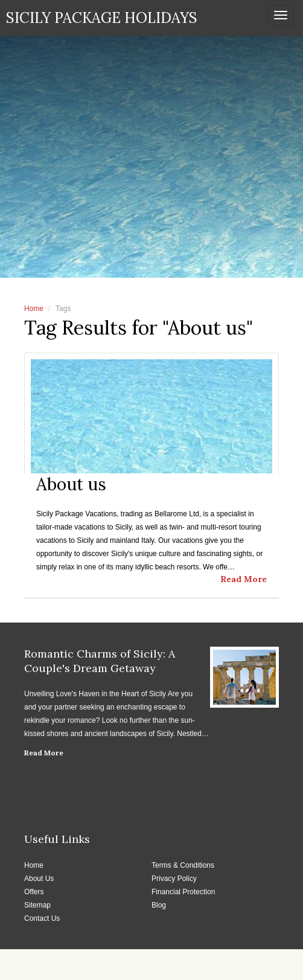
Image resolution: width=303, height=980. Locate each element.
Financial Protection (183, 892)
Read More (44, 753)
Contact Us (42, 918)
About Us (39, 879)
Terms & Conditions (183, 865)
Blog (159, 905)
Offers (34, 892)
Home (34, 309)
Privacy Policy (174, 879)
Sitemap (37, 905)
